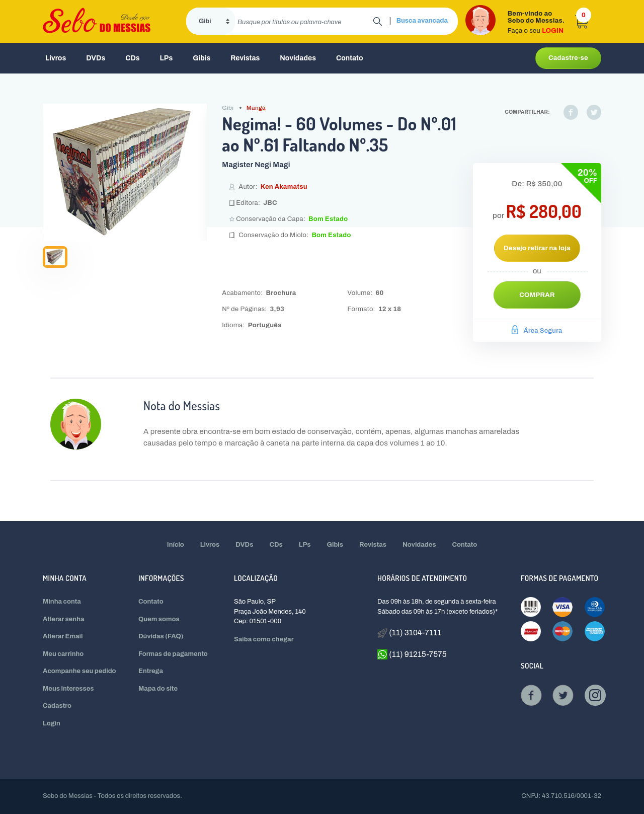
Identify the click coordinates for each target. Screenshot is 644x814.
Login (52, 723)
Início (176, 545)
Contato (350, 58)
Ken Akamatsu (284, 187)
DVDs (96, 58)
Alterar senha (64, 619)
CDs (132, 58)
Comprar (537, 295)
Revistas (245, 58)
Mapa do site (158, 689)
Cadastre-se (568, 58)
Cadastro (57, 706)
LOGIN (553, 31)
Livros (56, 58)
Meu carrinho (63, 654)
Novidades (298, 58)
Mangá (256, 108)
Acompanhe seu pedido (79, 671)
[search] (304, 21)
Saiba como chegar (264, 639)
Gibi (228, 108)
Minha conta (62, 602)
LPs (167, 58)
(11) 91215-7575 (412, 654)
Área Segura (537, 331)
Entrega (151, 671)
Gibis (202, 58)
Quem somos (159, 619)
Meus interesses (68, 689)
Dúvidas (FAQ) (161, 636)
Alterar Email (63, 636)
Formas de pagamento (173, 654)
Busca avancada (422, 21)
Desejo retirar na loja (537, 248)
